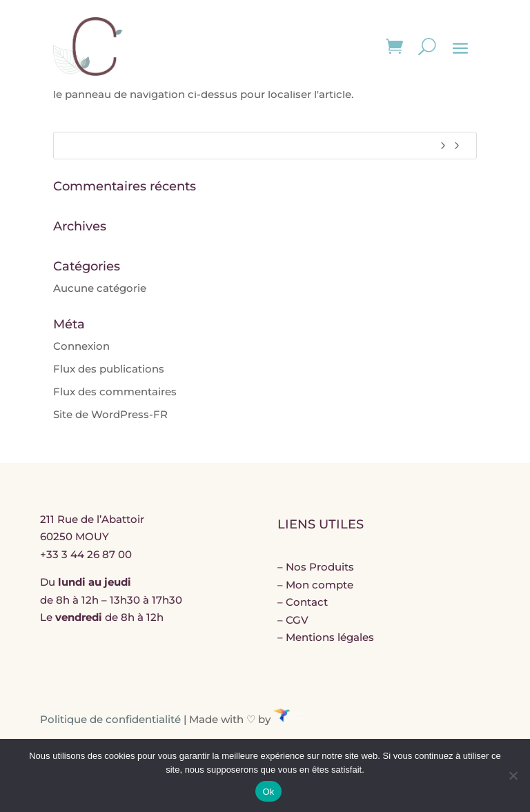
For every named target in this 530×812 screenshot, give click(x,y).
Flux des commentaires (115, 392)
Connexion (81, 346)
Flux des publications (109, 369)
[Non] (513, 775)
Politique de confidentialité (110, 719)
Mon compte (320, 585)
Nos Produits (320, 567)
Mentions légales (330, 637)
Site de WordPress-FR (110, 414)
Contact (307, 602)
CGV (297, 620)
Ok (268, 792)
